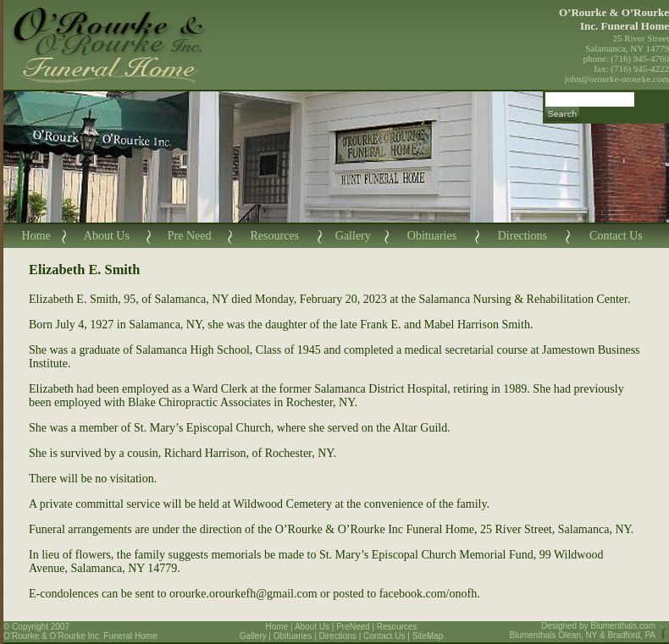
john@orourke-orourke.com (617, 79)
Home (36, 236)
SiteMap (428, 636)
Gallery (353, 236)
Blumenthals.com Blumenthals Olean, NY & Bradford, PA (583, 630)
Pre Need (190, 236)
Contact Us (616, 236)
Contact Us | (388, 636)
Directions (522, 236)
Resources (274, 236)
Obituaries (432, 236)
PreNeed (353, 627)
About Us (107, 236)
